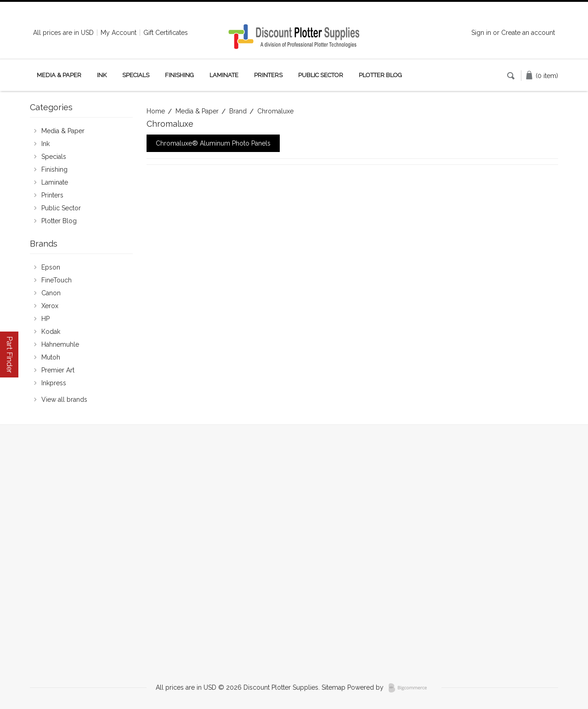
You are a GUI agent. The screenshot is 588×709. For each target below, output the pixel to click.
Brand (238, 111)
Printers (268, 75)
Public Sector (321, 75)
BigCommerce (410, 688)
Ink (102, 75)
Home (156, 111)
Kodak (51, 332)
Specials (136, 75)
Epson (51, 267)
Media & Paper (59, 75)
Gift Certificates (166, 33)
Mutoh (51, 357)
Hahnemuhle (60, 344)
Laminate (224, 75)
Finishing (179, 75)
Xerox (50, 306)
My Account (119, 33)
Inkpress (54, 383)
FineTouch (57, 280)
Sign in (481, 33)
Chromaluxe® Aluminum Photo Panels (213, 143)
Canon (51, 293)
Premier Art (58, 370)
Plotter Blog (380, 75)
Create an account (528, 33)
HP (45, 319)
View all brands (64, 400)
